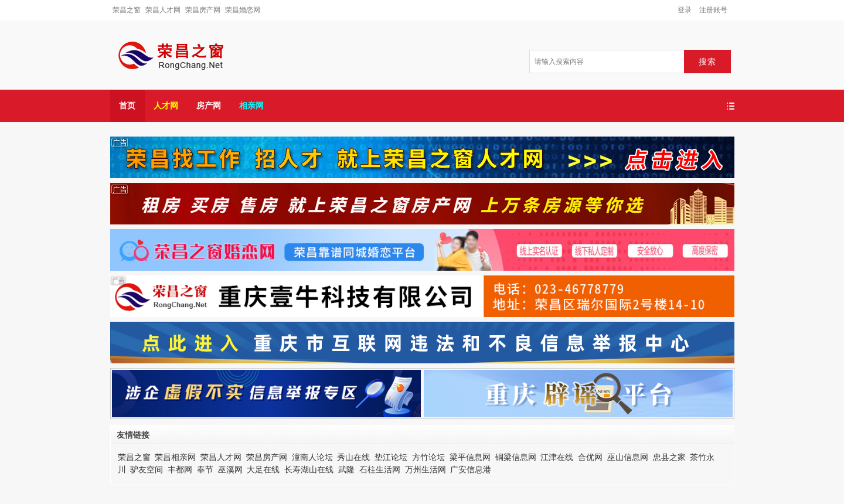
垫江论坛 (391, 457)
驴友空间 (147, 469)
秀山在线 (353, 457)
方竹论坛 (428, 457)
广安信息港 (471, 469)
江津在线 (557, 457)
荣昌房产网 (203, 10)
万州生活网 (426, 469)
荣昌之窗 (127, 10)
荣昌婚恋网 (243, 10)
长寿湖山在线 (309, 469)
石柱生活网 (380, 469)
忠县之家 (669, 457)
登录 (685, 10)
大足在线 (263, 469)
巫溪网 (230, 469)
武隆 (346, 469)
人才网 (166, 105)
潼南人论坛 (312, 457)
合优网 (590, 457)
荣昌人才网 (163, 10)
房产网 (209, 105)
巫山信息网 (628, 457)
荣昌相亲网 (175, 457)
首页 (127, 105)
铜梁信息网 (516, 457)
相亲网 (251, 105)
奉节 (205, 469)
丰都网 (180, 469)
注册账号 (713, 10)
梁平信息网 (470, 457)
